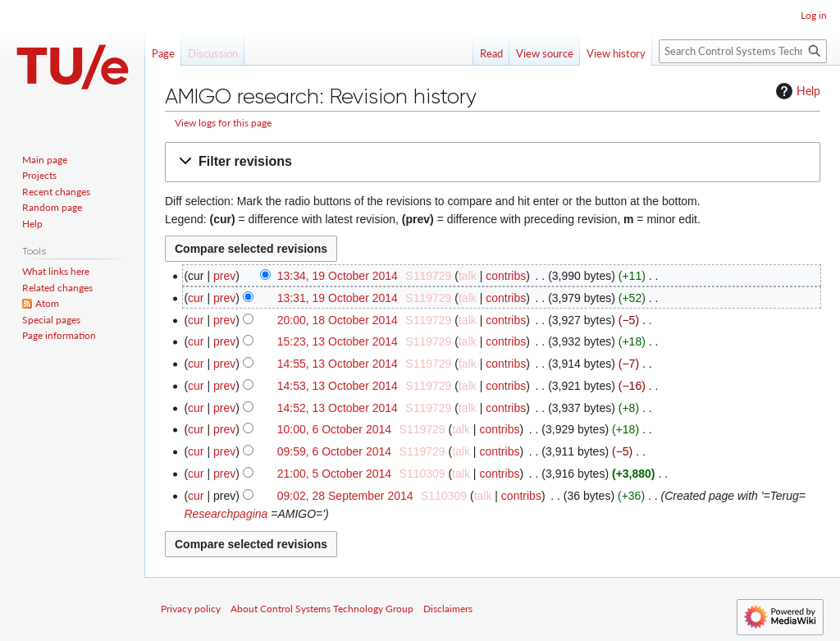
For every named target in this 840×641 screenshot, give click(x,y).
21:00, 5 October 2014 (334, 474)
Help (796, 91)
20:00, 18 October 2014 (338, 320)
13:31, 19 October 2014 (338, 298)
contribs (506, 276)
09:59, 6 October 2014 (334, 451)
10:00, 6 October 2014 (334, 429)
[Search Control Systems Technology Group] (743, 51)
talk (468, 276)
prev (224, 276)
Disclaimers (448, 609)
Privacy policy (191, 609)
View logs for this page (223, 123)
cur (196, 298)
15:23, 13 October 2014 (338, 341)
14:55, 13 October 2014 (338, 364)
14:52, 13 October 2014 (338, 408)
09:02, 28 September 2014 (345, 496)
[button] (493, 162)
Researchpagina (226, 514)
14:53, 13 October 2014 (338, 386)
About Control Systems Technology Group (322, 609)
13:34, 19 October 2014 (338, 276)
